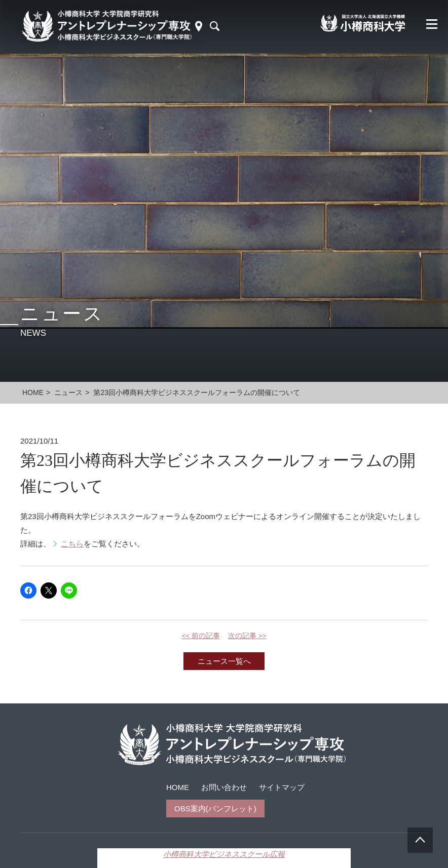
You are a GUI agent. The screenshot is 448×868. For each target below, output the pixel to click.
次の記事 (247, 636)
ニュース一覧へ (224, 661)
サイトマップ (282, 787)
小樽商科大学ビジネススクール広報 (224, 854)
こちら (72, 544)
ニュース (68, 392)
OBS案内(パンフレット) (215, 808)
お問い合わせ (224, 787)
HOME (178, 787)
